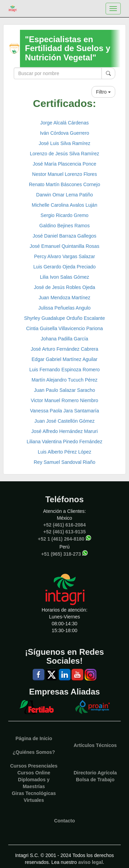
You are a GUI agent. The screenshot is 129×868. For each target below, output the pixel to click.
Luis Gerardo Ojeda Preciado (64, 267)
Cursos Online (34, 773)
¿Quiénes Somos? (34, 752)
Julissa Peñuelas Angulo (65, 308)
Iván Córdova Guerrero (64, 133)
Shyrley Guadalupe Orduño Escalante (64, 318)
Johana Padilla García (65, 339)
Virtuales (34, 800)
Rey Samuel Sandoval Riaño (64, 462)
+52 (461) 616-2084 (64, 525)
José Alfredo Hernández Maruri (64, 431)
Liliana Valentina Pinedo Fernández (64, 442)
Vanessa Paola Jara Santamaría (64, 411)
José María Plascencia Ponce (64, 164)
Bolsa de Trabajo (95, 780)
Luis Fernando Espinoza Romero (64, 370)
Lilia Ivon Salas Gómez (64, 277)
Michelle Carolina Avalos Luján (64, 205)
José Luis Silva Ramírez (64, 143)
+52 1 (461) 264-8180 (61, 539)
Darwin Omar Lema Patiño (64, 195)
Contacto (64, 821)
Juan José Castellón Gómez (64, 421)
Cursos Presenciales (34, 766)
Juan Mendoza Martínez (64, 298)
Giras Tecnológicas (34, 793)
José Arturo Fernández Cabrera (64, 349)
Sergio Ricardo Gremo (64, 215)
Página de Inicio (34, 738)
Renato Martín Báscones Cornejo (64, 184)
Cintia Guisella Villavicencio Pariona (64, 328)
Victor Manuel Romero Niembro (65, 400)
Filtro (103, 92)
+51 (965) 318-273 (61, 554)
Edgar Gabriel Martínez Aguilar (64, 359)
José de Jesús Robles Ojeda (64, 287)
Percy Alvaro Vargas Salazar (64, 256)
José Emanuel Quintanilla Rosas (64, 246)
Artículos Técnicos (95, 745)
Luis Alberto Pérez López (65, 452)
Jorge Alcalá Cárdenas (64, 123)
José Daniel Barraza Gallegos (64, 236)
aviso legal (90, 862)
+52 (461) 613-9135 (64, 532)
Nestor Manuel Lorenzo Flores (64, 174)
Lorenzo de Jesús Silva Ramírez (65, 154)
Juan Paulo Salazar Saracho (64, 390)
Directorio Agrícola (95, 773)
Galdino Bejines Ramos (64, 226)
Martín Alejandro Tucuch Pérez (64, 380)
